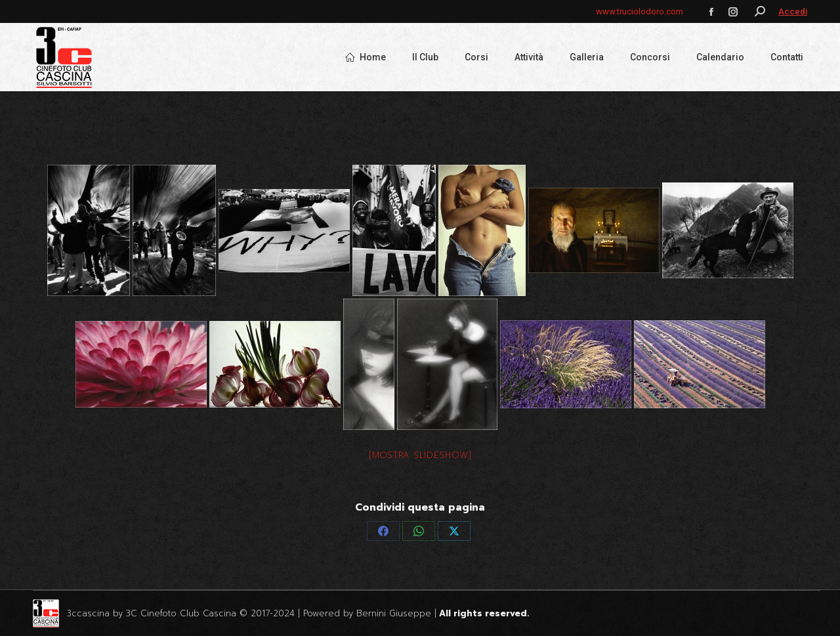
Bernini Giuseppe (394, 613)
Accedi (793, 11)
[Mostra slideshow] (420, 455)
